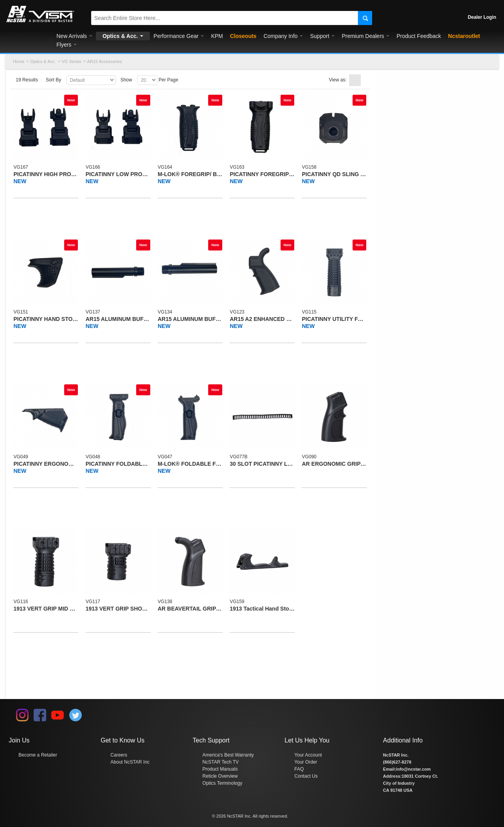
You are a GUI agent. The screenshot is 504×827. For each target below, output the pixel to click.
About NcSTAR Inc (130, 762)
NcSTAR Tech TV (220, 762)
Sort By (53, 80)
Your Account (308, 755)
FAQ (299, 769)
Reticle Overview (220, 776)
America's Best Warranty (228, 755)
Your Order (306, 762)
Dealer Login (482, 17)
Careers (119, 755)
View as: (338, 80)
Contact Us (306, 776)
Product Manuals (220, 769)
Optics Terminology (222, 783)
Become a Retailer (38, 755)
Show (126, 80)
